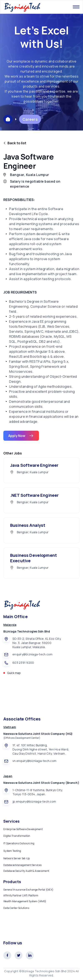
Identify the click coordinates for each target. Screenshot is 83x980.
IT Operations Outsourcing (19, 843)
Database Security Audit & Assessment (26, 871)
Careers (30, 119)
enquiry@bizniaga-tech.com (32, 654)
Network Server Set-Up (17, 858)
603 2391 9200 (23, 663)
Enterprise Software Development (23, 829)
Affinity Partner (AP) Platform (21, 895)
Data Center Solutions (16, 908)
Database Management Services (22, 865)
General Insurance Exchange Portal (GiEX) (28, 890)
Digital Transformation (17, 836)
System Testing (12, 851)
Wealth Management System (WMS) (25, 901)
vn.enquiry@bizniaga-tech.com (34, 761)
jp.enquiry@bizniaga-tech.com (34, 801)
